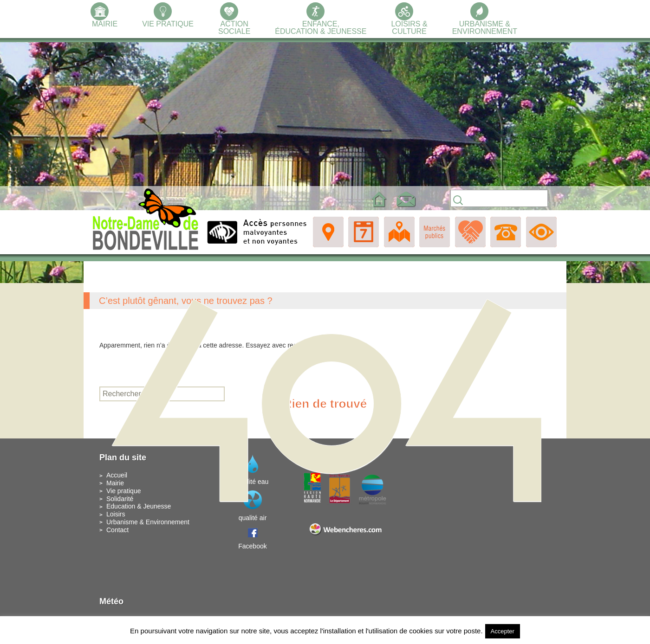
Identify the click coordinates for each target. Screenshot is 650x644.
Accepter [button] (503, 631)
